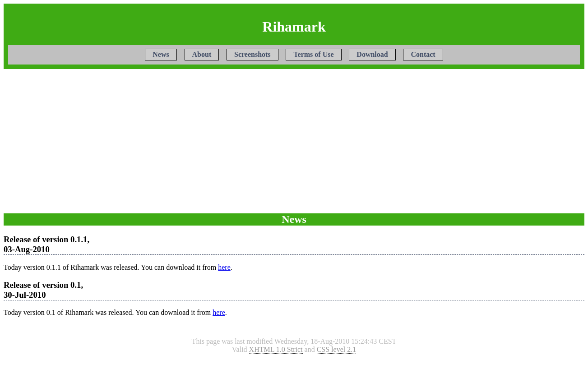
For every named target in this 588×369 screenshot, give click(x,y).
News (161, 55)
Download (372, 55)
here (224, 267)
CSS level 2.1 (337, 349)
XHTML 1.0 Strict (276, 349)
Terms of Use (313, 55)
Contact (423, 55)
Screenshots (252, 55)
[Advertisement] (294, 141)
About (202, 55)
